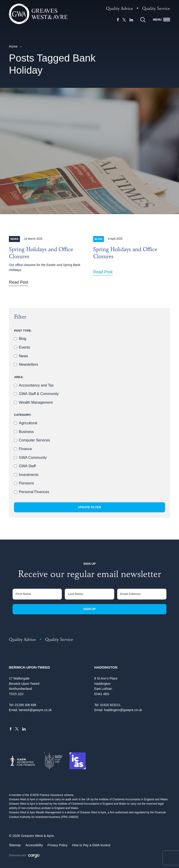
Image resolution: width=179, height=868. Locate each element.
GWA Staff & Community (39, 394)
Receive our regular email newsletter (89, 575)
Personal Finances (34, 492)
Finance (25, 449)
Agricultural (28, 423)
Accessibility (34, 845)
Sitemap (15, 845)
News (23, 356)
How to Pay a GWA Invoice (91, 845)
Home (13, 46)
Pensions (26, 483)
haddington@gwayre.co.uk (123, 710)
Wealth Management (36, 402)
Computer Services (34, 440)
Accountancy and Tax (36, 385)
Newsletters (28, 364)
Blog (22, 339)
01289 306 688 (26, 705)
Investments (29, 475)
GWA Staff (27, 466)
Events (24, 347)
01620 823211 (110, 705)
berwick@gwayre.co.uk (35, 710)
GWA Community (33, 458)
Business (26, 432)
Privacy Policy (58, 845)
